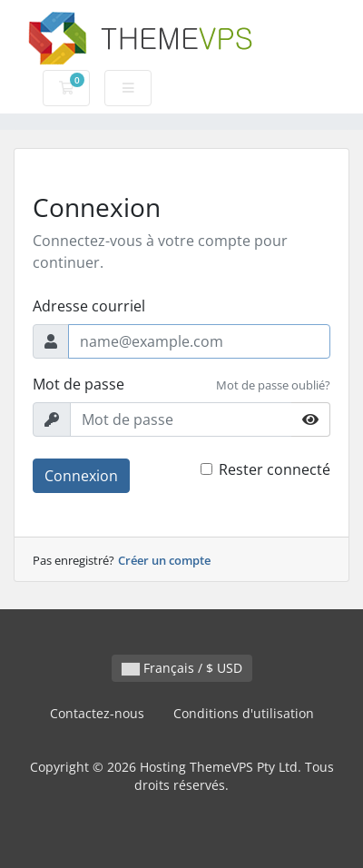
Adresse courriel (89, 306)
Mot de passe (78, 384)
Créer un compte (164, 560)
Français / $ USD (182, 668)
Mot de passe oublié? (273, 385)
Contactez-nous (97, 713)
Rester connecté (275, 469)
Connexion (81, 476)
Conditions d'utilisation (244, 713)
